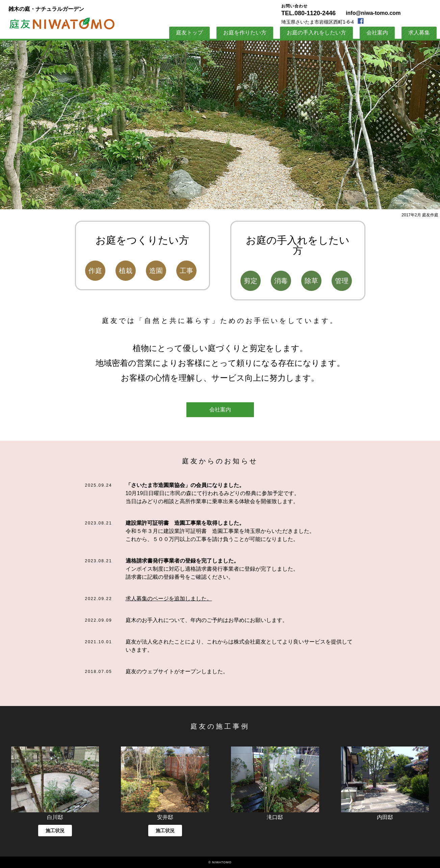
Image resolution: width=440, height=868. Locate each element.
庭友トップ (189, 33)
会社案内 (220, 410)
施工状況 (55, 831)
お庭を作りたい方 (245, 33)
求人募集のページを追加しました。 (169, 599)
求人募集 (419, 33)
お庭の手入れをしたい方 (316, 33)
